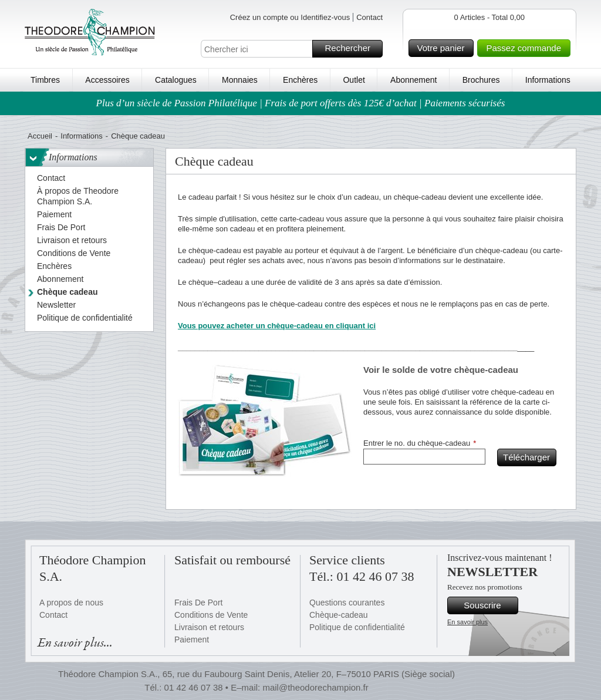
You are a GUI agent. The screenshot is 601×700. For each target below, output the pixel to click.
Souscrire (489, 605)
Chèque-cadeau (339, 615)
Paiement (192, 640)
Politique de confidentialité (357, 627)
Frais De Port (198, 603)
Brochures (481, 80)
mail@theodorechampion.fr (315, 687)
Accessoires (107, 80)
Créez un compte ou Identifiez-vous (290, 17)
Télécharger (528, 457)
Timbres (45, 80)
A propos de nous (71, 603)
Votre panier (444, 48)
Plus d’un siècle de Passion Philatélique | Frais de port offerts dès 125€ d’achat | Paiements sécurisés (301, 103)
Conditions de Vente (211, 615)
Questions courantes (347, 603)
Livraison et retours (209, 627)
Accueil (40, 136)
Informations (548, 80)
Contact (369, 17)
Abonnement (413, 80)
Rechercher (352, 49)
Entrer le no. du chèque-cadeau (417, 443)
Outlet (354, 80)
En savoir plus (467, 622)
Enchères (300, 80)
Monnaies (240, 80)
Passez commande (526, 48)
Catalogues (176, 80)
